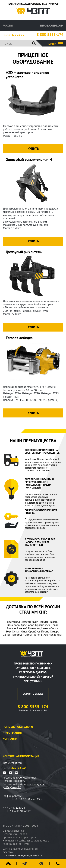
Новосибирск (50, 628)
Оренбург (34, 631)
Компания (10, 739)
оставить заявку (33, 694)
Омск (24, 631)
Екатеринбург (29, 622)
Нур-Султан (13, 631)
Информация (12, 733)
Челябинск (56, 635)
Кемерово (14, 625)
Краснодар (27, 625)
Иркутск (44, 622)
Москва (12, 628)
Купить (33, 149)
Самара (55, 631)
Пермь (45, 631)
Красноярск (43, 625)
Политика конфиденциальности (22, 855)
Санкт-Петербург (13, 635)
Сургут (28, 635)
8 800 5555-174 (50, 35)
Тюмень (38, 635)
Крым (54, 625)
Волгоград (13, 622)
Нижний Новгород (29, 628)
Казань (54, 622)
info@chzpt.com (52, 25)
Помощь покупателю (18, 727)
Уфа (46, 635)
